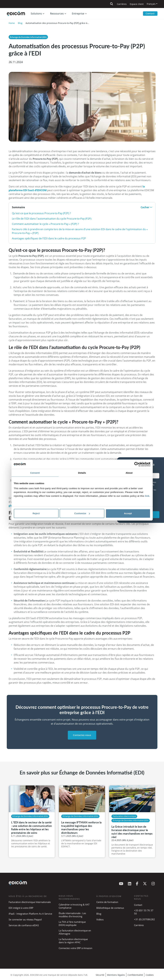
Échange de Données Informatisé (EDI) (28, 37)
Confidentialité (135, 975)
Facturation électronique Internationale (30, 902)
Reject (36, 513)
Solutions (36, 14)
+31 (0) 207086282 (144, 919)
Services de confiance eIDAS (24, 925)
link (147, 496)
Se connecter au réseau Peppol (25, 919)
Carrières (122, 4)
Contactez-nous (82, 735)
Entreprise (78, 14)
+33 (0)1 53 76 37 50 (144, 912)
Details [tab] (82, 473)
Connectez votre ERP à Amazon (75, 948)
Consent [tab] (35, 473)
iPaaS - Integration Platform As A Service (30, 914)
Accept (128, 513)
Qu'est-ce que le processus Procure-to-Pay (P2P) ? (41, 213)
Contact (150, 13)
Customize (82, 513)
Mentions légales (116, 975)
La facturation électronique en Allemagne (75, 932)
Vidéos (100, 919)
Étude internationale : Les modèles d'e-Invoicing (72, 915)
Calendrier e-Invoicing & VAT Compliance (74, 906)
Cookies (150, 975)
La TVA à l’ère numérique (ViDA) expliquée (72, 923)
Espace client (137, 4)
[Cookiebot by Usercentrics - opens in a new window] (137, 464)
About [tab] (129, 473)
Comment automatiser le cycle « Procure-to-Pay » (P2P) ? (45, 224)
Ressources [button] (57, 14)
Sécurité (100, 975)
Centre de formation (107, 902)
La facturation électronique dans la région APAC (73, 941)
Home (12, 23)
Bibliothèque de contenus (110, 908)
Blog (20, 23)
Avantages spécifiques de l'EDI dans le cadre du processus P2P (49, 238)
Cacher (146, 207)
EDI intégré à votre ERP (21, 908)
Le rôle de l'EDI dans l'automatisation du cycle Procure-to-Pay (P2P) (52, 219)
